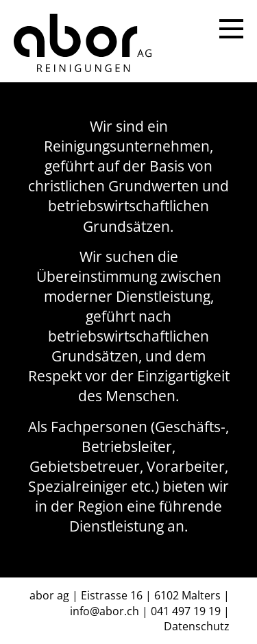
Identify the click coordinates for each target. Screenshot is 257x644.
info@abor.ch (105, 611)
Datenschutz (197, 626)
